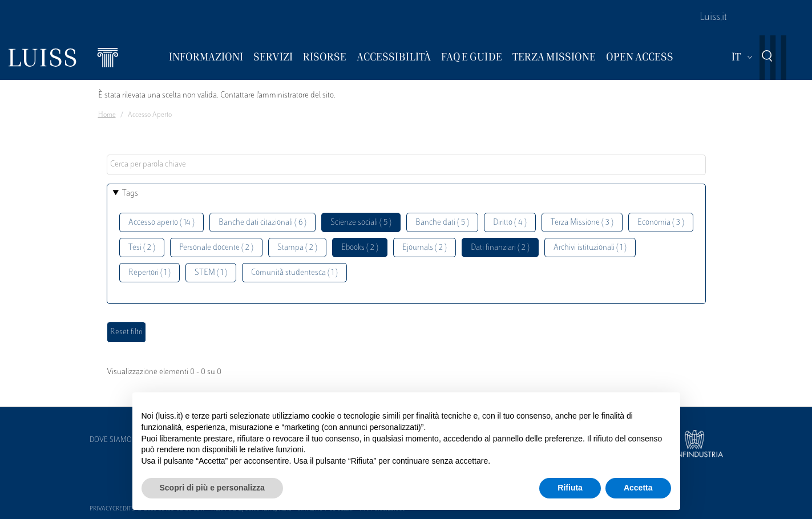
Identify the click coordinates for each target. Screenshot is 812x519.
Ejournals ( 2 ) (425, 248)
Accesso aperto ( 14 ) (161, 223)
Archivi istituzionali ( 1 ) (590, 248)
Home (107, 115)
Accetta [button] (638, 488)
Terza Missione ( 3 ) (582, 223)
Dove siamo (111, 440)
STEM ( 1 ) (211, 273)
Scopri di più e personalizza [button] (212, 488)
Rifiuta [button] (570, 488)
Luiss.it (713, 18)
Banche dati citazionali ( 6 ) (262, 223)
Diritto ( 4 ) (510, 223)
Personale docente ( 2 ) (216, 248)
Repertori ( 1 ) (150, 273)
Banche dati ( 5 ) (442, 223)
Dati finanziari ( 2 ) (500, 248)
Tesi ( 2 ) (142, 248)
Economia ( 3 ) (661, 223)
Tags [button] (130, 194)
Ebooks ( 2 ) (360, 248)
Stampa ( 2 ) (297, 248)
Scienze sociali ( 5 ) (361, 223)
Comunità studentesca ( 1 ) (294, 273)
